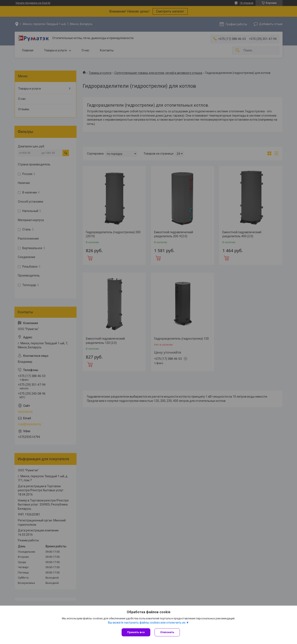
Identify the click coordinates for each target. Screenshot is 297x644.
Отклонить (167, 632)
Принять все (136, 632)
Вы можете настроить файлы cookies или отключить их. (147, 623)
